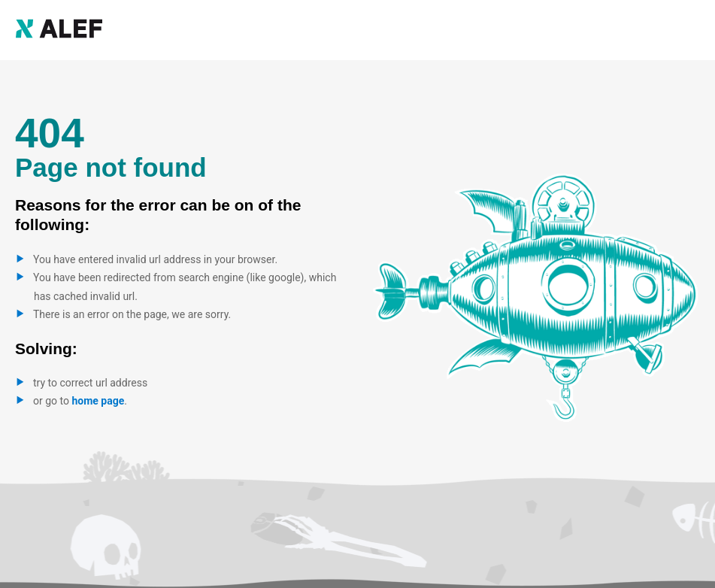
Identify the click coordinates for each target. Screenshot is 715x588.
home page (98, 401)
